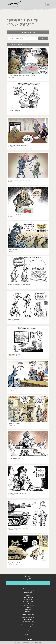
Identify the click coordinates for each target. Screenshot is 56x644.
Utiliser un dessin (28, 589)
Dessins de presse (28, 597)
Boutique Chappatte (28, 617)
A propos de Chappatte (28, 591)
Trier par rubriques (28, 32)
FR (26, 579)
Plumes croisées (28, 623)
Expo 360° (28, 611)
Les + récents (29, 599)
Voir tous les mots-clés (19, 45)
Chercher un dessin (29, 605)
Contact (28, 587)
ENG (30, 579)
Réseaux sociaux (28, 627)
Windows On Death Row (28, 625)
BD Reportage (28, 619)
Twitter (29, 631)
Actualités (28, 607)
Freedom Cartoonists (28, 621)
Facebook (29, 633)
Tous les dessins (29, 601)
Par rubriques (29, 603)
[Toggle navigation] (48, 4)
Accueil (28, 595)
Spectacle (28, 609)
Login (28, 583)
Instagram (29, 629)
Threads (29, 635)
